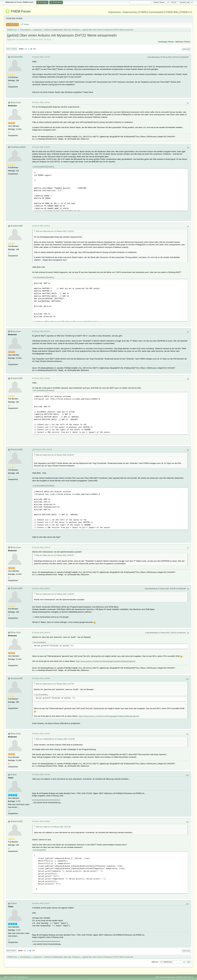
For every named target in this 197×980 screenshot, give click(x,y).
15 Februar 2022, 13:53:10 (41, 102)
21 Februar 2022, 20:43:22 (41, 821)
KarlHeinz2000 (18, 147)
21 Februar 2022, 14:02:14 (41, 588)
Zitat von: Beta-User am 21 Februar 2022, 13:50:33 (55, 594)
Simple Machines (22, 977)
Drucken (186, 49)
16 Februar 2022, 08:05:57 (41, 331)
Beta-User (68, 30)
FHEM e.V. (186, 12)
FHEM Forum (21, 11)
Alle (34, 49)
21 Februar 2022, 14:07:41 (41, 633)
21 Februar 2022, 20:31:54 (41, 774)
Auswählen (41, 167)
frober (14, 775)
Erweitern (50, 167)
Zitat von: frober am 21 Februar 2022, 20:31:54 (53, 827)
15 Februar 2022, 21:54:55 (41, 147)
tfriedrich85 (16, 57)
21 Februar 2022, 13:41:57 (43, 449)
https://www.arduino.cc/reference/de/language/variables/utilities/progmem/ (106, 661)
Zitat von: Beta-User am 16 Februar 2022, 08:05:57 (55, 455)
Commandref (156, 12)
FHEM (143, 12)
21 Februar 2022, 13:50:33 (41, 547)
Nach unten (12, 49)
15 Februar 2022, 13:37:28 (41, 57)
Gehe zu (155, 962)
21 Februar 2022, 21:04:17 (41, 903)
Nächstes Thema (183, 42)
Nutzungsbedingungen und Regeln (171, 977)
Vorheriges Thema (166, 42)
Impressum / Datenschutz (123, 12)
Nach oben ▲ (189, 977)
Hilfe (157, 977)
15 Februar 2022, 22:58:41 (41, 226)
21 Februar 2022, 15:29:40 (41, 678)
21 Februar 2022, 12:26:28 (41, 378)
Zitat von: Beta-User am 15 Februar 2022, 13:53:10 (55, 231)
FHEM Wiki (172, 12)
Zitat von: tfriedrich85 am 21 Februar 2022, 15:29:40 (55, 739)
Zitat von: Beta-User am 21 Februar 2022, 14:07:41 (55, 684)
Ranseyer (76, 30)
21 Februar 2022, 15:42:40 (41, 734)
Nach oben (11, 951)
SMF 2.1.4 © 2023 (10, 977)
